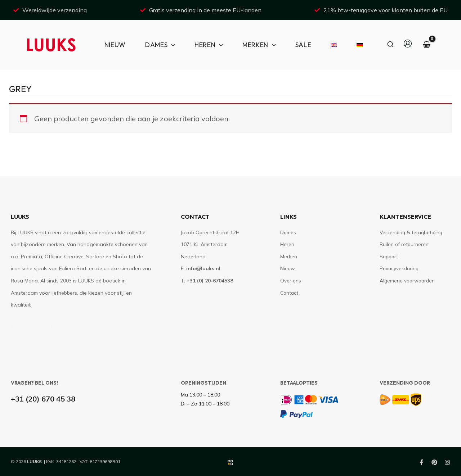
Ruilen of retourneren (404, 244)
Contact (290, 293)
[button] (391, 45)
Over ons (291, 281)
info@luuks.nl (203, 268)
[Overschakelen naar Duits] (357, 45)
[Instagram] (447, 462)
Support (389, 257)
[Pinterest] (434, 462)
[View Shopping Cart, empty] (427, 45)
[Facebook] (421, 462)
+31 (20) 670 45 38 (43, 399)
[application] (171, 45)
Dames (288, 232)
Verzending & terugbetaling (412, 232)
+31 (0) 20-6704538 (210, 281)
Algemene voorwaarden (55, 341)
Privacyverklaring (40, 327)
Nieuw (288, 268)
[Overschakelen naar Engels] (331, 45)
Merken (289, 257)
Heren (287, 244)
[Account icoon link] (408, 44)
